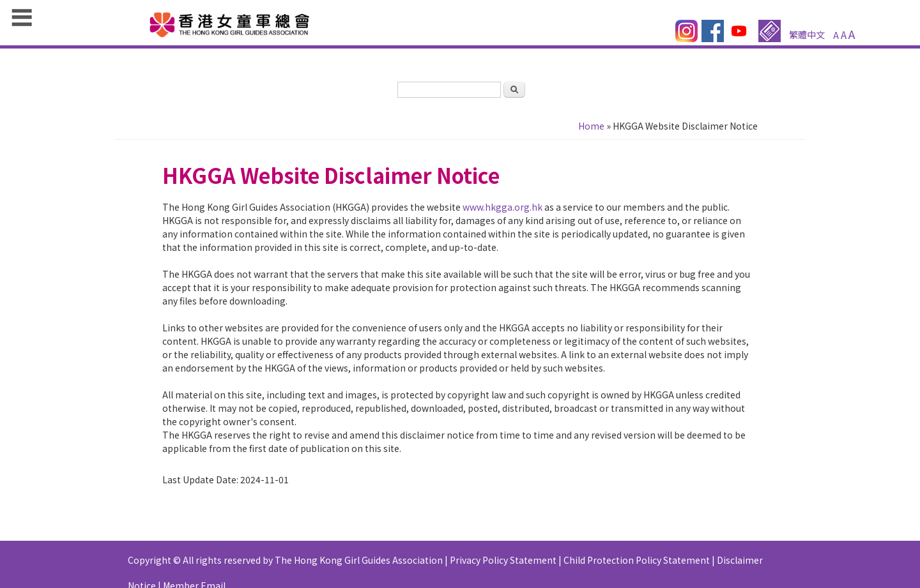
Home (591, 126)
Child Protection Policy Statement (637, 560)
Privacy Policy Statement (503, 560)
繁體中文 (807, 34)
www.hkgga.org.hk (502, 207)
